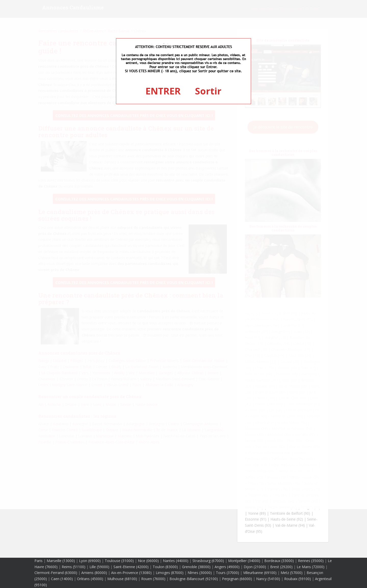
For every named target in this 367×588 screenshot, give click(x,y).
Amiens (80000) (94, 573)
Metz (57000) (292, 573)
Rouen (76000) (153, 579)
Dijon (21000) (255, 567)
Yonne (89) (257, 513)
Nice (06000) (148, 561)
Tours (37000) (227, 573)
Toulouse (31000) (119, 561)
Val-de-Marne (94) (290, 525)
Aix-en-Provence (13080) (131, 573)
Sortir (208, 91)
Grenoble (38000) (196, 567)
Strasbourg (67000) (208, 561)
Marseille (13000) (61, 561)
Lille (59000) (99, 567)
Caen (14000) (62, 579)
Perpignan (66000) (237, 579)
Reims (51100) (74, 567)
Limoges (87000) (170, 573)
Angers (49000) (227, 567)
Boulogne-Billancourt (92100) (194, 579)
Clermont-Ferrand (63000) (56, 573)
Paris (38, 561)
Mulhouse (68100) (122, 579)
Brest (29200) (281, 567)
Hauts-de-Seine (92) (287, 519)
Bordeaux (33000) (279, 561)
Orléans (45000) (90, 579)
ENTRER (163, 91)
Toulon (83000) (165, 567)
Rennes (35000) (311, 561)
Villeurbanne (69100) (260, 573)
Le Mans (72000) (311, 567)
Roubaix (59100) (298, 579)
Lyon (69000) (90, 561)
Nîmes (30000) (200, 573)
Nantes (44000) (176, 561)
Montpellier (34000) (244, 561)
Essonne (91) (256, 519)
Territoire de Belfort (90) (290, 513)
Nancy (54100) (268, 579)
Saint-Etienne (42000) (131, 567)
